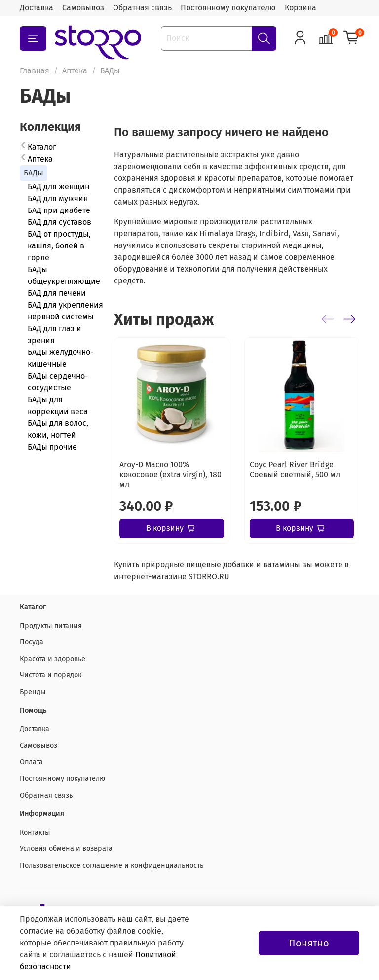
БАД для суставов (59, 222)
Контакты (35, 832)
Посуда (32, 642)
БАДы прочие (52, 447)
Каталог (42, 147)
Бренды (33, 692)
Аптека (75, 71)
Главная (35, 71)
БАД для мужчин (58, 198)
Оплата (31, 762)
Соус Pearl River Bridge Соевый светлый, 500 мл (295, 470)
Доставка (37, 8)
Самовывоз (83, 8)
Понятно (309, 943)
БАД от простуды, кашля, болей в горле (59, 246)
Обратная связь (142, 8)
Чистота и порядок (51, 675)
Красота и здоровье (53, 659)
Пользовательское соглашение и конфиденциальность (112, 865)
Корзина (301, 8)
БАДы (34, 173)
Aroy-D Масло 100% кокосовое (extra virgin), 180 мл (171, 474)
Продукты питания (51, 626)
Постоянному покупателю (228, 8)
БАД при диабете (59, 210)
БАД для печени (57, 293)
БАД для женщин (58, 187)
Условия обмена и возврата (66, 849)
